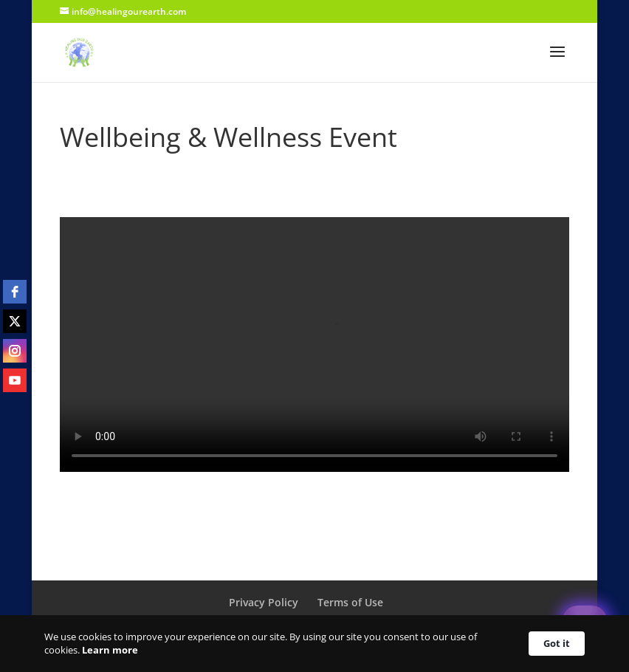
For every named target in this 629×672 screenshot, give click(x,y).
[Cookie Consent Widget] (314, 644)
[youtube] (15, 380)
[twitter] (15, 321)
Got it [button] (557, 643)
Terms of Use (350, 602)
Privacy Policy (264, 602)
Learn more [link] (110, 650)
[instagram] (15, 351)
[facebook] (15, 292)
